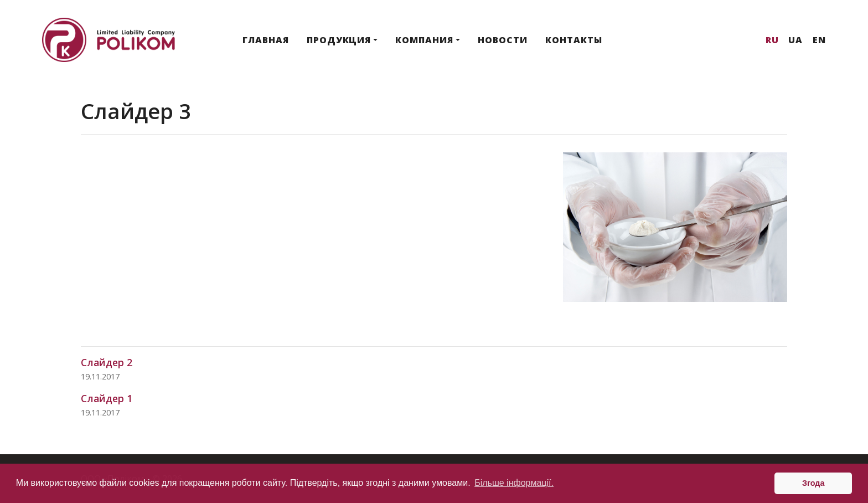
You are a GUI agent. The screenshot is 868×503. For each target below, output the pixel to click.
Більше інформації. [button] (514, 483)
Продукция (339, 40)
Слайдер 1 (107, 398)
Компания (424, 40)
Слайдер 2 (107, 362)
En (819, 40)
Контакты (574, 40)
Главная (266, 40)
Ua (795, 40)
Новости (503, 40)
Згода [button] (813, 483)
